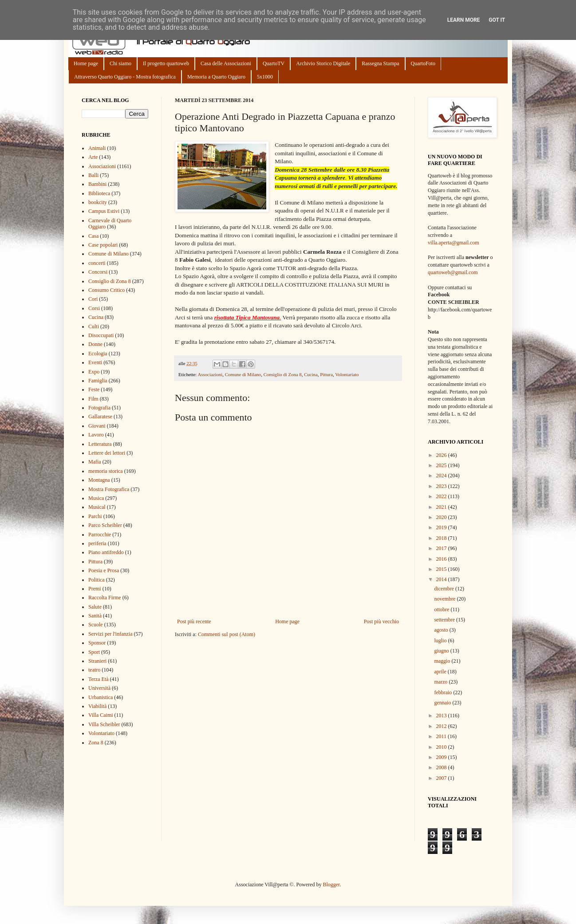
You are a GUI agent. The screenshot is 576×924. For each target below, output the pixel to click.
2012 (442, 726)
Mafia (95, 462)
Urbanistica (101, 697)
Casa (93, 236)
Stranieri (97, 661)
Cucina (311, 374)
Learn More (464, 20)
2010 (442, 747)
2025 (442, 465)
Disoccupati (101, 335)
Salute (95, 607)
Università (99, 688)
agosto (442, 630)
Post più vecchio (381, 621)
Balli (93, 175)
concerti (97, 263)
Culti (94, 326)
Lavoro (96, 435)
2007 (442, 778)
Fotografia (99, 408)
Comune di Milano (243, 374)
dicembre (445, 589)
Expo (94, 372)
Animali (97, 148)
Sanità (95, 616)
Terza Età (98, 679)
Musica (96, 498)
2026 (442, 455)
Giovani (97, 426)
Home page (86, 63)
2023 (442, 486)
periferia (97, 543)
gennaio (443, 703)
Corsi (94, 308)
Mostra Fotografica (109, 489)
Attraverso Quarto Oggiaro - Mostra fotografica (125, 77)
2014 (442, 579)
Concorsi (98, 272)
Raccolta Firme (105, 598)
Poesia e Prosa (104, 570)
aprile (441, 672)
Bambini (97, 184)
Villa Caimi (101, 715)
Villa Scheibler (104, 724)
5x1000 (265, 77)
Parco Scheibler (105, 525)
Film (93, 399)
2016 (442, 559)
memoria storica (106, 471)
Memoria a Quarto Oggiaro (216, 77)
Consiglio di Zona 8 (283, 374)
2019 (442, 527)
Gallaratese (100, 417)
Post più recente (194, 621)
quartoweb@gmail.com (453, 272)
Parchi (95, 516)
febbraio (444, 692)
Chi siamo (120, 63)
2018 (442, 538)
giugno (442, 651)
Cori (93, 299)
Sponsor (97, 643)
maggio (443, 661)
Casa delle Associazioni (226, 63)
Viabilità (97, 706)
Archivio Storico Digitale (323, 63)
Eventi (95, 362)
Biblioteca (99, 193)
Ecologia (98, 354)
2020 (442, 517)
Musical (97, 507)
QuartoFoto (423, 63)
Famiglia (98, 381)
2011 (442, 736)
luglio (441, 641)
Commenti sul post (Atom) (227, 634)
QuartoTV (274, 63)
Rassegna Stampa (380, 63)
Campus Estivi (104, 211)
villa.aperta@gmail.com (454, 243)
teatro (94, 670)
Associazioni (210, 374)
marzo (441, 682)
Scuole (96, 625)
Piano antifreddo (106, 552)
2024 (442, 476)
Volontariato (347, 374)
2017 (442, 548)
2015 (442, 569)
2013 (442, 716)
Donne (95, 344)
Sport (94, 652)
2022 (442, 496)
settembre (445, 620)
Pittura (326, 374)
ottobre (442, 609)
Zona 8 (96, 743)
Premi (95, 589)
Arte (93, 157)
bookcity (98, 202)
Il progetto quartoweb (166, 63)
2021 (442, 507)
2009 (442, 757)
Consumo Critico (107, 290)
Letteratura (100, 444)
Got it (497, 20)
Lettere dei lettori (107, 453)
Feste (94, 389)
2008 (442, 767)
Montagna (99, 480)
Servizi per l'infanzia (110, 634)
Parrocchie (100, 535)
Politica (97, 580)
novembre (445, 599)
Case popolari (103, 245)
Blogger (331, 885)
